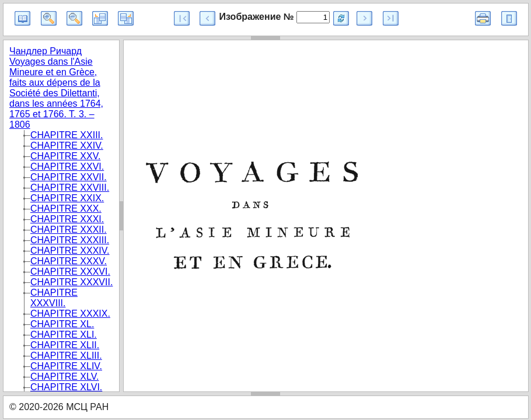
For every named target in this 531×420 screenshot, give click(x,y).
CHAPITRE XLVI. (66, 387)
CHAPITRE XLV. (64, 377)
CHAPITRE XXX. (66, 209)
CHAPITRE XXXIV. (70, 251)
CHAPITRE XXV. (65, 156)
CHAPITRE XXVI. (67, 167)
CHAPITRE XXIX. (67, 198)
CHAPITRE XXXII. (69, 230)
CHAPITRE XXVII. (69, 177)
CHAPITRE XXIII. (67, 135)
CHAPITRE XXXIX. (70, 314)
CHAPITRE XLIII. (66, 356)
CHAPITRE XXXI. (67, 219)
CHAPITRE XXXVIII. (54, 298)
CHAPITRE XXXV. (69, 261)
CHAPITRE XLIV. (66, 366)
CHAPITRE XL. (62, 324)
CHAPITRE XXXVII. (71, 282)
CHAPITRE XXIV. (67, 146)
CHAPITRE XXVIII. (70, 188)
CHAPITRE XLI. (64, 335)
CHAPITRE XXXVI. (70, 272)
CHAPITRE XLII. (65, 345)
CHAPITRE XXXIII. (70, 240)
